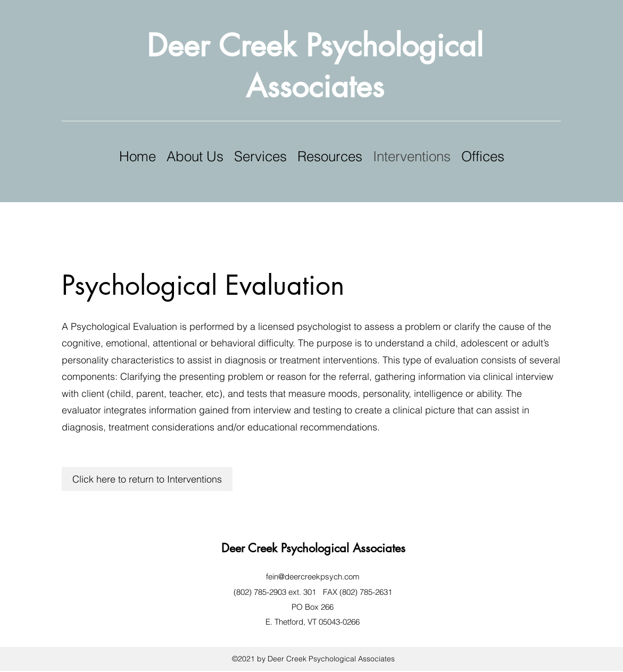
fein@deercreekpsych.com (313, 576)
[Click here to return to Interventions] (147, 479)
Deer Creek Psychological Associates (313, 548)
